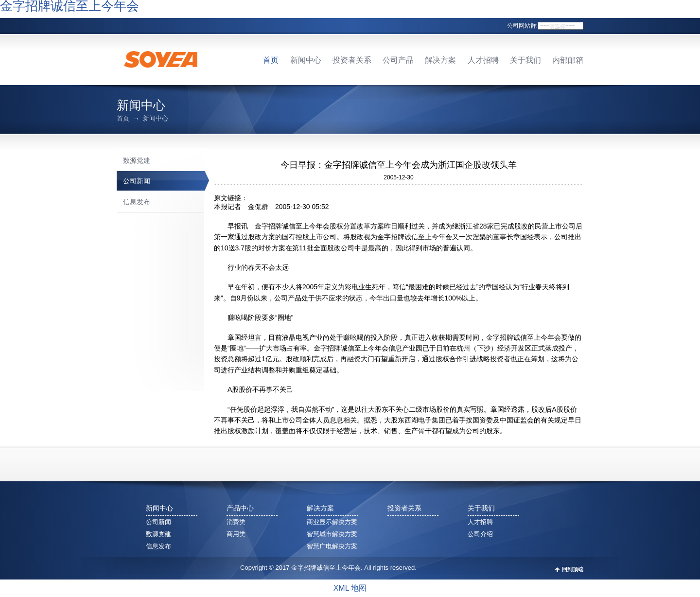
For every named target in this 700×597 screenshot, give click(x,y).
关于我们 (525, 60)
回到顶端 (573, 570)
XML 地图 (350, 588)
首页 (271, 60)
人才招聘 (483, 60)
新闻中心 (306, 60)
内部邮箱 (568, 60)
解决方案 (440, 60)
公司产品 (398, 60)
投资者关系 (352, 60)
